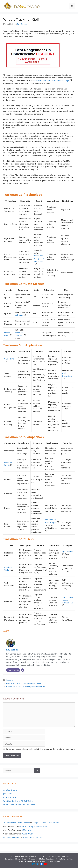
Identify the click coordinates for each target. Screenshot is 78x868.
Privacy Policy (31, 856)
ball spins (20, 315)
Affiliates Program (53, 861)
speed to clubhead (20, 334)
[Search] (37, 771)
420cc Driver (27, 830)
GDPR (43, 861)
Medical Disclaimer (47, 859)
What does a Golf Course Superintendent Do (26, 687)
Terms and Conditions (60, 856)
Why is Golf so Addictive (33, 837)
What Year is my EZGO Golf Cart (33, 826)
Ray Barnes (22, 24)
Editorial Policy (33, 861)
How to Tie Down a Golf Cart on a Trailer (24, 683)
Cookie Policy (61, 859)
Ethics (18, 859)
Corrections (9, 859)
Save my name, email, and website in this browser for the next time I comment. (40, 749)
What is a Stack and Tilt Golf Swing (18, 801)
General (10, 680)
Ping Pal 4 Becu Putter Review (46, 823)
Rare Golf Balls (10, 797)
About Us (41, 856)
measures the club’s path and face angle (53, 81)
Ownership (33, 859)
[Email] (23, 670)
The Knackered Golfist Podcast (17, 823)
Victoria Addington (11, 837)
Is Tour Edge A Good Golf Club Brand (19, 805)
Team (48, 856)
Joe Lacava (8, 794)
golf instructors (67, 376)
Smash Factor (8, 334)
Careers (25, 859)
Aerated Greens (10, 790)
